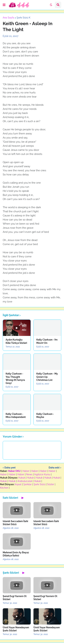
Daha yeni (10, 468)
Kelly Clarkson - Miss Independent (16, 416)
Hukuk (22, 478)
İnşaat (18, 484)
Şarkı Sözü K (23, 18)
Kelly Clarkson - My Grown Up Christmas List (47, 377)
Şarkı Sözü (39, 484)
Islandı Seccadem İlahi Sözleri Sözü (15, 523)
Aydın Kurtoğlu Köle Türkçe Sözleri (16, 341)
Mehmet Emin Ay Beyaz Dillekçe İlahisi (16, 554)
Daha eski (54, 468)
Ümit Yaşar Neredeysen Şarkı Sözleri (16, 629)
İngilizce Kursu (42, 474)
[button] (4, 5)
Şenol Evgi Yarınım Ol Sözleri (15, 598)
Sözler (51, 484)
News (29, 474)
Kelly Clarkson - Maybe (45, 416)
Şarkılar (28, 484)
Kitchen (4, 488)
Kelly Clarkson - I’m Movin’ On (47, 341)
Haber (26, 471)
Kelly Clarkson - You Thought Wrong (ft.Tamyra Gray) (15, 378)
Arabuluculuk (25, 481)
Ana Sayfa (8, 18)
